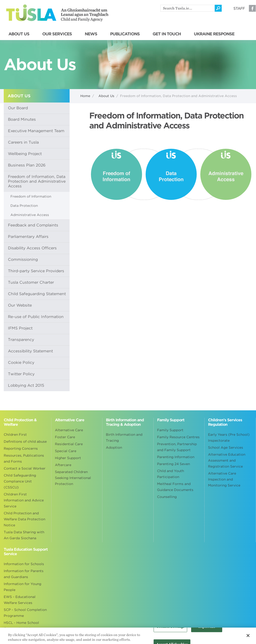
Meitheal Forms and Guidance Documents (175, 487)
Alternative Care (69, 430)
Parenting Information (176, 457)
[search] (188, 8)
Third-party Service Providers (36, 271)
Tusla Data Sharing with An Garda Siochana (24, 535)
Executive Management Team (36, 131)
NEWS (91, 34)
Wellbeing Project (25, 154)
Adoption (114, 448)
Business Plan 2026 (27, 165)
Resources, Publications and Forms (24, 458)
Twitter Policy (21, 374)
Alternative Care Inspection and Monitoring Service (224, 479)
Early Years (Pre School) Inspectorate (229, 438)
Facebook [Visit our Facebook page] (252, 8)
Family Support (170, 430)
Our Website (20, 305)
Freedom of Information (31, 196)
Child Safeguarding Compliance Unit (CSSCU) (20, 481)
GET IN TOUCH (167, 34)
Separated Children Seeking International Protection (73, 478)
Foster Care (65, 437)
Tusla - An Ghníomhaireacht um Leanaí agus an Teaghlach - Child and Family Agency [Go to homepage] (57, 13)
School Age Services (226, 448)
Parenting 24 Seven (173, 464)
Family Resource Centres (178, 437)
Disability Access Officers (32, 248)
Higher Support (68, 458)
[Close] (248, 637)
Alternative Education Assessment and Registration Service (227, 460)
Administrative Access (30, 215)
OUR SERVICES (57, 34)
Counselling (167, 497)
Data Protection (24, 206)
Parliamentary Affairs (28, 237)
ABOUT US (19, 34)
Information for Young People (22, 587)
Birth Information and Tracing (124, 438)
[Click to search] (218, 8)
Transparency (21, 340)
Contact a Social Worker (25, 468)
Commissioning (23, 260)
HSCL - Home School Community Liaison (21, 626)
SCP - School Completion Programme (25, 613)
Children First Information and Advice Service (24, 500)
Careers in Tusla (23, 142)
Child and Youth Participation (171, 474)
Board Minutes (22, 119)
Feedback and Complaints (33, 225)
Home (85, 96)
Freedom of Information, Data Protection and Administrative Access (37, 181)
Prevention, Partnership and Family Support (177, 447)
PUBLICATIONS (125, 34)
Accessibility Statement (30, 351)
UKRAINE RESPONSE (214, 34)
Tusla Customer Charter (31, 282)
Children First (15, 435)
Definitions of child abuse (25, 442)
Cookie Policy (21, 363)
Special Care (66, 451)
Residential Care (69, 444)
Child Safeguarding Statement (37, 294)
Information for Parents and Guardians (24, 574)
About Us (106, 96)
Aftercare (63, 465)
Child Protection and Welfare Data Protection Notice (24, 519)
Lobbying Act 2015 (26, 385)
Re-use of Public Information (36, 317)
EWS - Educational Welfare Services (20, 600)
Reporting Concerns (21, 449)
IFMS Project (20, 328)
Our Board (18, 108)
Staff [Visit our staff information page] (239, 8)
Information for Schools (24, 564)
